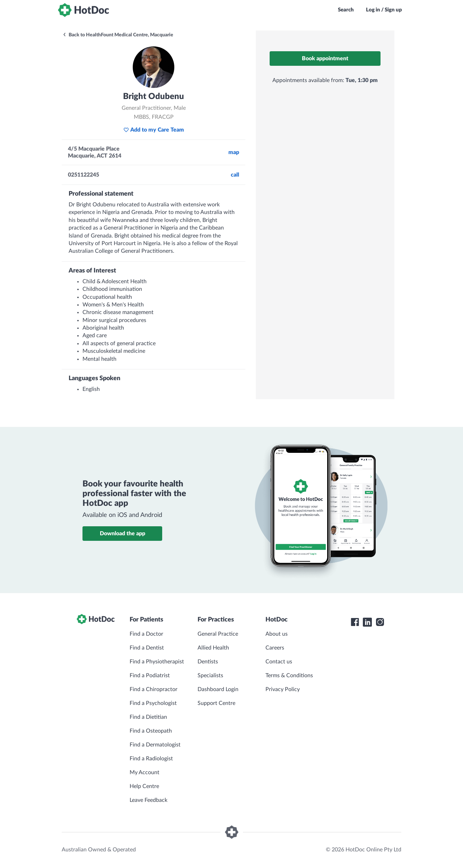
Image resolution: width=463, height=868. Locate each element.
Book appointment (325, 59)
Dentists (208, 662)
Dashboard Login (218, 689)
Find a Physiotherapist (157, 662)
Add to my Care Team (154, 130)
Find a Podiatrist (150, 675)
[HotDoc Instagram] (380, 622)
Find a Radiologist (151, 759)
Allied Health (213, 648)
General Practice (218, 634)
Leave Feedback (148, 800)
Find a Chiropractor (154, 689)
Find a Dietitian (148, 717)
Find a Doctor (146, 634)
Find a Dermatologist (155, 745)
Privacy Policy (283, 689)
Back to (118, 35)
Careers (275, 648)
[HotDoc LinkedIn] (367, 622)
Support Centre (216, 703)
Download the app (123, 534)
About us (277, 634)
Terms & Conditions (289, 675)
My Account (145, 772)
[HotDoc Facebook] (355, 622)
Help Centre (144, 786)
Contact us (279, 662)
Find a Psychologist (153, 703)
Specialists (210, 675)
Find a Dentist (147, 648)
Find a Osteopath (151, 731)
